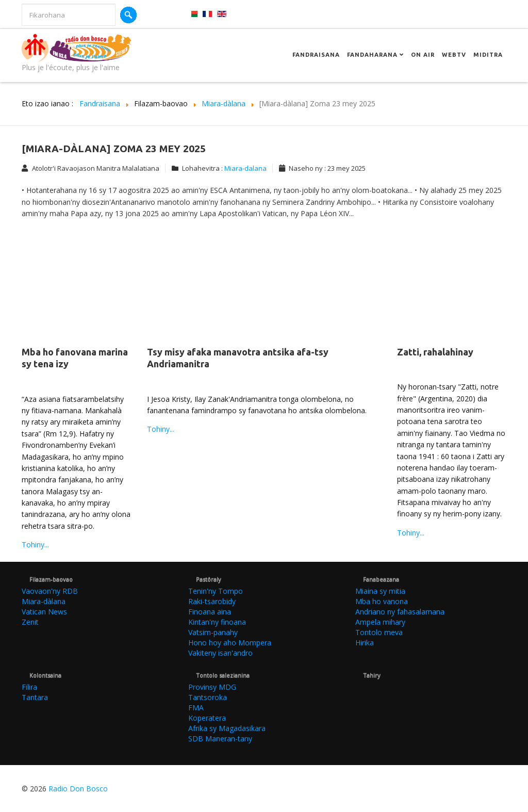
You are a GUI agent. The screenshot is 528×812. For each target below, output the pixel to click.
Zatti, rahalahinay (435, 352)
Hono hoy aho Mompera (230, 643)
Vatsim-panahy (213, 632)
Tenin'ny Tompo (216, 591)
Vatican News (44, 612)
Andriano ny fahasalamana (400, 612)
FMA (196, 708)
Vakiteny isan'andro (220, 653)
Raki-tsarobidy (212, 601)
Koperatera (207, 718)
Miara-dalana (245, 168)
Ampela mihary (380, 622)
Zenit (30, 622)
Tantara (35, 697)
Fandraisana (316, 55)
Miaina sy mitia (380, 591)
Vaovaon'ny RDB (50, 591)
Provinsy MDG (212, 687)
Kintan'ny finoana (217, 622)
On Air (423, 55)
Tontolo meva (379, 632)
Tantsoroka (208, 697)
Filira (29, 687)
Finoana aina (210, 612)
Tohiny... (35, 545)
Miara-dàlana (44, 601)
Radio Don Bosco (78, 789)
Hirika (365, 643)
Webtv (454, 55)
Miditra (488, 55)
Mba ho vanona (382, 601)
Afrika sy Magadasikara (227, 728)
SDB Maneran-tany (220, 738)
